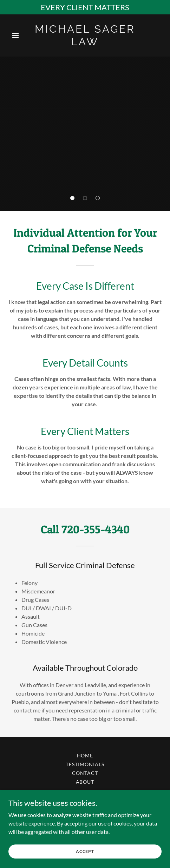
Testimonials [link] (85, 764)
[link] (85, 43)
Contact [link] (85, 773)
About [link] (85, 782)
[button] (72, 198)
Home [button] (85, 755)
